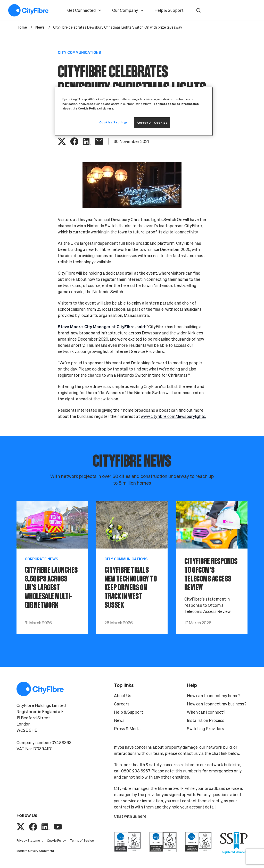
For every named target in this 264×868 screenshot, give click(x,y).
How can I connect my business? (217, 704)
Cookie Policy (56, 841)
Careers (122, 704)
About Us (123, 696)
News (119, 720)
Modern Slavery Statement (35, 851)
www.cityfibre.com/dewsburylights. (173, 416)
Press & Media (127, 729)
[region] (134, 111)
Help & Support (169, 10)
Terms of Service (82, 841)
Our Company (128, 10)
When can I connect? (206, 712)
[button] (199, 10)
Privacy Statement (30, 841)
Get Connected (85, 10)
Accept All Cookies (152, 123)
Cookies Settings (114, 122)
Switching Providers (205, 729)
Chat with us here (130, 816)
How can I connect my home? (214, 696)
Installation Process (206, 720)
